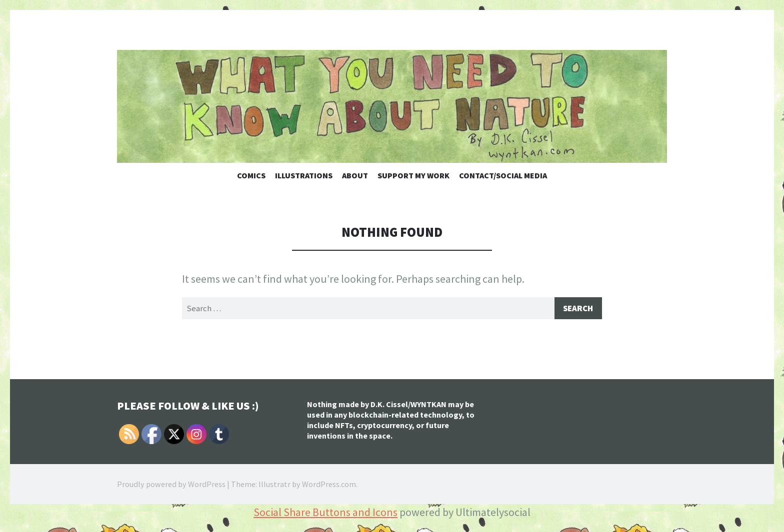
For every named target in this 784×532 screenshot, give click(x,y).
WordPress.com (329, 486)
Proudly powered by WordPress (171, 486)
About (355, 175)
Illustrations (304, 175)
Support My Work (413, 175)
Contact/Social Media (503, 175)
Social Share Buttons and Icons (325, 514)
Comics (251, 175)
